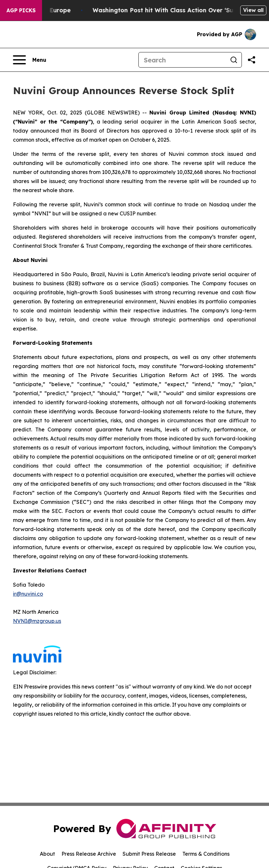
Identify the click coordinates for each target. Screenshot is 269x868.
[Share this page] (252, 60)
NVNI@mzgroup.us (37, 621)
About (47, 854)
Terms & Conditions (206, 854)
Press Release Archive (89, 854)
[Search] (182, 60)
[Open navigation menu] (30, 60)
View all (253, 10)
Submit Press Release (149, 854)
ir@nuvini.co (28, 594)
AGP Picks (21, 10)
